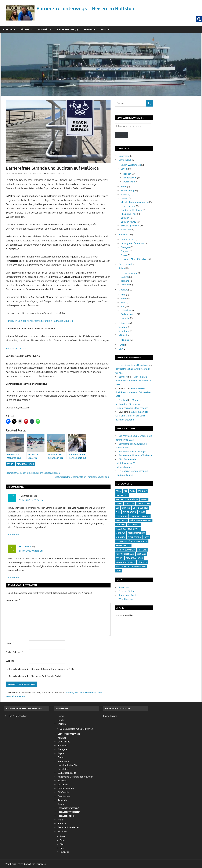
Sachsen (125, 218)
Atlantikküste (127, 240)
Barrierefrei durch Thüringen (132, 451)
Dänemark (124, 156)
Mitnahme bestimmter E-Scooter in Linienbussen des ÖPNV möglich (132, 404)
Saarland (123, 327)
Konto (61, 804)
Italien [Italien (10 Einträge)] (137, 525)
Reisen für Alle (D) (67, 29)
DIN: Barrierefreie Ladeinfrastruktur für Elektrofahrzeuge (126, 463)
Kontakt (106, 29)
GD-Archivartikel (66, 788)
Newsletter (63, 769)
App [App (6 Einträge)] (126, 491)
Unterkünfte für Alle (68, 765)
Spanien (51, 173)
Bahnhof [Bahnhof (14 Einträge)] (142, 491)
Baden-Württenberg (131, 165)
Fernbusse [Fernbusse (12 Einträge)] (135, 516)
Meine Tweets (110, 716)
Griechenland (125, 264)
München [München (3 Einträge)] (120, 537)
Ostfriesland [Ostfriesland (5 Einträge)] (134, 537)
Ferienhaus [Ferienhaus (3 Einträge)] (121, 516)
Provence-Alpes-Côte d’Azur (135, 259)
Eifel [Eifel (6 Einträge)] (118, 512)
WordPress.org (126, 599)
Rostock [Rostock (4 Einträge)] (142, 550)
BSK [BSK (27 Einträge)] (118, 508)
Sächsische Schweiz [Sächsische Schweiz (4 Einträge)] (126, 562)
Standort (62, 781)
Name (10, 643)
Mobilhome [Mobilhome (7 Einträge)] (134, 529)
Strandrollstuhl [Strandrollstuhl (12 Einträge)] (135, 558)
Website (10, 661)
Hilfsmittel (126, 310)
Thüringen (126, 229)
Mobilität (43, 29)
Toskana (125, 281)
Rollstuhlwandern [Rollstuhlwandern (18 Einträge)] (126, 550)
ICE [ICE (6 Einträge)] (129, 525)
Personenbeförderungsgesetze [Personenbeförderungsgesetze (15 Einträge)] (132, 541)
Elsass (124, 255)
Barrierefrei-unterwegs (69, 734)
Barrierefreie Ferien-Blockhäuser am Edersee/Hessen (33, 473)
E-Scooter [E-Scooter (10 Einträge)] (143, 508)
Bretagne (125, 247)
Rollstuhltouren (128, 314)
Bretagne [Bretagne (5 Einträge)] (129, 504)
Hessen (125, 198)
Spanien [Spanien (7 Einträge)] (120, 558)
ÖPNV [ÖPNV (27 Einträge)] (118, 571)
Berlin (124, 187)
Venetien (125, 285)
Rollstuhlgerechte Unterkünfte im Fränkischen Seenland (81, 477)
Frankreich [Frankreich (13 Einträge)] (121, 520)
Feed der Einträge (127, 591)
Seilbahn (125, 318)
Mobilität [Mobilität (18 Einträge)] (121, 533)
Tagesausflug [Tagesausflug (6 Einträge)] (123, 566)
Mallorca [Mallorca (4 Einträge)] (121, 529)
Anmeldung (64, 800)
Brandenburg (127, 191)
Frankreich (124, 235)
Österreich (124, 323)
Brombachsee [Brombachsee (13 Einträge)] (144, 504)
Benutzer (62, 824)
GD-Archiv (63, 785)
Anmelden (124, 587)
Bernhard (37, 173)
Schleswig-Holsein (130, 226)
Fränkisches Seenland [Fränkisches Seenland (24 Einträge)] (141, 520)
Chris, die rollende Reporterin (133, 365)
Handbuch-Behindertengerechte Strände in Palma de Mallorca (39, 321)
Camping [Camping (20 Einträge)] (126, 508)
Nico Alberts (25, 546)
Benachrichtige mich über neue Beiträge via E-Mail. (35, 676)
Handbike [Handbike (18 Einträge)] (120, 525)
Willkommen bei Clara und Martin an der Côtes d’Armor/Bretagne (132, 416)
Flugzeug (64, 852)
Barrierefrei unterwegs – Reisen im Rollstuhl (86, 8)
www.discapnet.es (16, 348)
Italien (122, 268)
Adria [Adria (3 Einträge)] (119, 491)
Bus (123, 306)
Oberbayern (129, 182)
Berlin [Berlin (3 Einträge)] (119, 504)
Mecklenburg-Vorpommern (134, 202)
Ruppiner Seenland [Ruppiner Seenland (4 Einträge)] (125, 554)
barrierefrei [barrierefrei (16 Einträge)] (122, 495)
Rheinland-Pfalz (129, 214)
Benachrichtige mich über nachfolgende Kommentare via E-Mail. (42, 669)
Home (61, 716)
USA (121, 349)
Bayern (124, 169)
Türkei (122, 345)
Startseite (9, 29)
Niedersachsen (128, 206)
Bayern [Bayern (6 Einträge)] (144, 499)
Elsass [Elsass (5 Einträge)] (142, 512)
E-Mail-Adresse (14, 652)
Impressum (63, 761)
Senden (121, 135)
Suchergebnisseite (67, 773)
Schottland (124, 331)
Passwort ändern (66, 816)
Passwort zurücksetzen (69, 812)
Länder (25, 29)
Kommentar (13, 600)
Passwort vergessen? (68, 808)
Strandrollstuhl (26, 464)
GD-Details (63, 792)
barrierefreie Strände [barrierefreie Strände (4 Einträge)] (127, 499)
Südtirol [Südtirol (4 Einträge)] (143, 562)
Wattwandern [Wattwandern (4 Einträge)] (139, 566)
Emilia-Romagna (129, 273)
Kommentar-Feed (127, 595)
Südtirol (125, 277)
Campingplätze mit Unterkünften (76, 729)
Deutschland (125, 160)
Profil (60, 820)
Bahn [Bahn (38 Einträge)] (133, 491)
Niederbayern (130, 178)
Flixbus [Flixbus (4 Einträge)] (146, 516)
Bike (123, 302)
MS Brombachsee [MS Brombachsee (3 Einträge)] (136, 533)
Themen (88, 29)
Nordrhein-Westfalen (131, 210)
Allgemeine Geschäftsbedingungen (75, 777)
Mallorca (60, 173)
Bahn (123, 299)
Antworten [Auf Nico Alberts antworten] (13, 577)
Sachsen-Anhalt (129, 222)
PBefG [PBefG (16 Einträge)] (146, 537)
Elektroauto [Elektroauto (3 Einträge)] (129, 512)
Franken (127, 174)
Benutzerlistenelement (69, 827)
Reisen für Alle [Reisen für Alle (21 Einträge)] (123, 546)
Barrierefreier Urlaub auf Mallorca (135, 455)
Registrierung (64, 796)
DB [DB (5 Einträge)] (134, 508)
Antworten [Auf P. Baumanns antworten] (13, 535)
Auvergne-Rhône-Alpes (132, 243)
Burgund (125, 251)
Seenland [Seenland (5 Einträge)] (142, 554)
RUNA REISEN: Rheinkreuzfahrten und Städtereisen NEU (133, 381)
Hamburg (125, 194)
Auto (123, 295)
